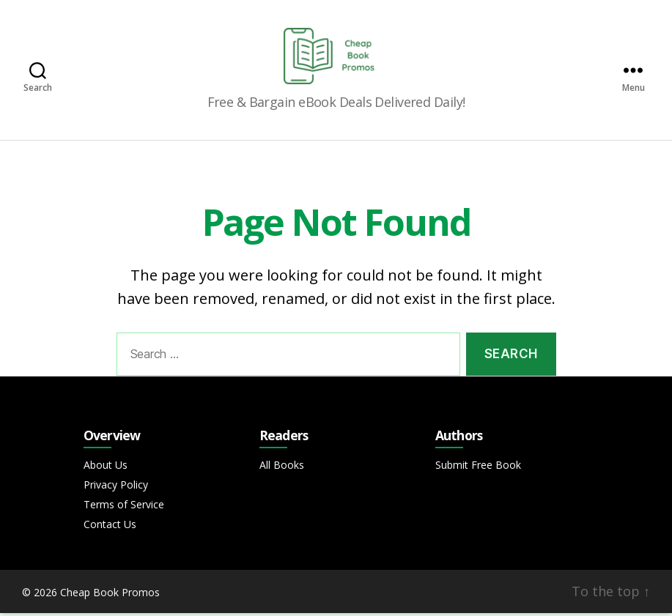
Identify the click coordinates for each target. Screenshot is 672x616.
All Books (282, 468)
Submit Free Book (478, 468)
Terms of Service (124, 507)
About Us (106, 468)
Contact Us (110, 527)
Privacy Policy (116, 487)
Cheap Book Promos (110, 595)
